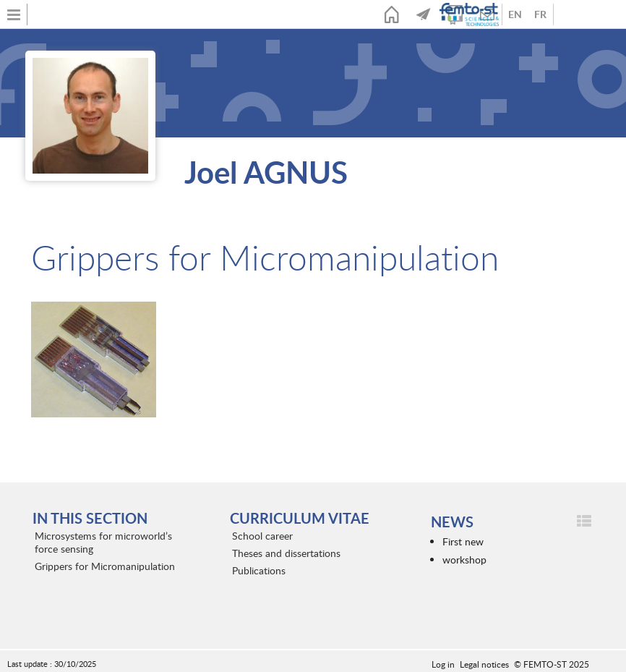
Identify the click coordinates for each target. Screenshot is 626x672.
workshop (464, 560)
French (540, 14)
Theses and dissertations (286, 553)
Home (392, 14)
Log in (443, 664)
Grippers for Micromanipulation (105, 566)
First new (463, 541)
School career (262, 536)
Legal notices (484, 664)
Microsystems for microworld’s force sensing (103, 542)
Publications (259, 570)
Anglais (515, 14)
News (424, 14)
